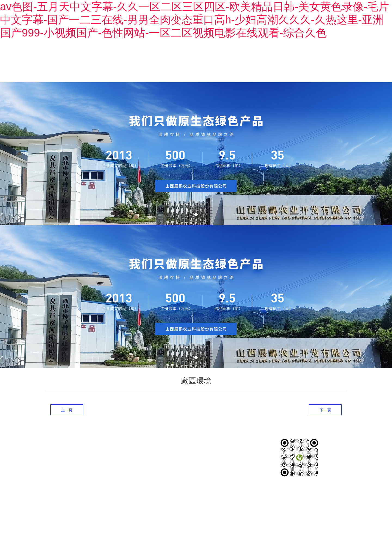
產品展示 (243, 62)
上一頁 (67, 406)
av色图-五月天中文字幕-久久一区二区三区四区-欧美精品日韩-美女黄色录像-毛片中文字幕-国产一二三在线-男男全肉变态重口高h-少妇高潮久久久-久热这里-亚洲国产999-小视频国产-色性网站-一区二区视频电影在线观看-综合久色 (195, 20)
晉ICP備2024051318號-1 (86, 497)
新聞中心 (305, 62)
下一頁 (325, 406)
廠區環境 (274, 62)
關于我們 (212, 62)
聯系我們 (336, 62)
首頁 (185, 62)
